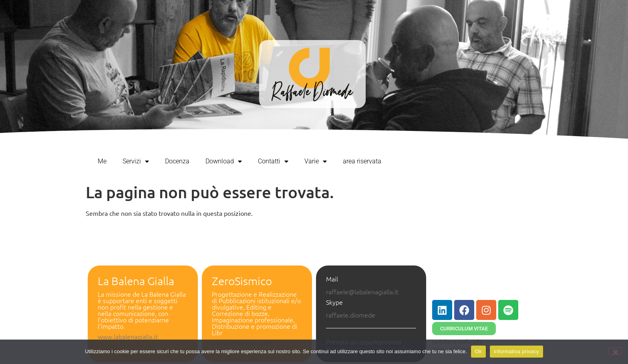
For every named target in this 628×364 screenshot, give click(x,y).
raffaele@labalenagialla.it (362, 292)
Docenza (177, 161)
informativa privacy (516, 351)
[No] (615, 351)
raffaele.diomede (351, 315)
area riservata (362, 161)
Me (102, 161)
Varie (316, 161)
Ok (478, 351)
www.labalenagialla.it (128, 336)
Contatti (273, 161)
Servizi (136, 161)
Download (224, 161)
